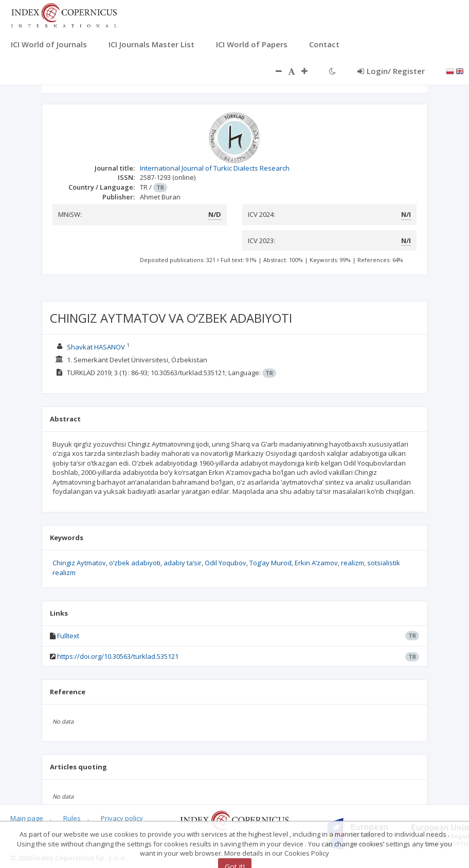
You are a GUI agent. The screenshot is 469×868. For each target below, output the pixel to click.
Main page (27, 818)
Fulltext (68, 636)
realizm (353, 563)
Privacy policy (122, 818)
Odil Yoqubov (226, 563)
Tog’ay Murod (270, 563)
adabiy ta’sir (183, 563)
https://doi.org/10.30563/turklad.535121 (118, 656)
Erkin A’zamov (316, 563)
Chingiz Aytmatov (79, 563)
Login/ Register (391, 71)
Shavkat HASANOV (96, 347)
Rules (72, 818)
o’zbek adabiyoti (135, 563)
